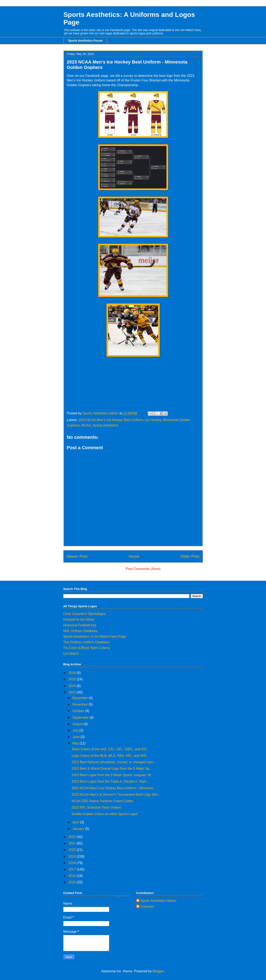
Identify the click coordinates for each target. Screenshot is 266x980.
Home (134, 556)
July (76, 730)
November (80, 704)
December (80, 698)
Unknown (147, 907)
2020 (72, 850)
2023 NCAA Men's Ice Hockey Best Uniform (111, 420)
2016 (72, 876)
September (81, 718)
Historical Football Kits (80, 625)
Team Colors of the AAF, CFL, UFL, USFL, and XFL (109, 749)
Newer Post (77, 556)
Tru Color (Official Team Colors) (87, 648)
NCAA (86, 425)
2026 (72, 673)
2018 (72, 863)
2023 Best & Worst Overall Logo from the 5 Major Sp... (112, 769)
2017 (72, 869)
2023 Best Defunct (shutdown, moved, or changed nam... (114, 762)
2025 (72, 679)
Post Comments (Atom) (143, 569)
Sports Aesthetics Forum (85, 41)
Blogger (158, 971)
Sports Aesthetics (105, 425)
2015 (72, 882)
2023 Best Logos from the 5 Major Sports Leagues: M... (112, 775)
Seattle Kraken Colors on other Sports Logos (105, 814)
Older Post (190, 556)
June (76, 737)
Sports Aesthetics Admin (158, 901)
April (76, 822)
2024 (72, 686)
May (76, 743)
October (79, 711)
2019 (72, 856)
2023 (72, 692)
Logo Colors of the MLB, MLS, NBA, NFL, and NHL (109, 756)
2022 (72, 837)
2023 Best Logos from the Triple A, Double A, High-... (111, 781)
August (78, 724)
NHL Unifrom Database (81, 631)
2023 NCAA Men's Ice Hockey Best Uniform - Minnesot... (113, 788)
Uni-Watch (71, 654)
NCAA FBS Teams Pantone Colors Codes (102, 801)
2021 (72, 843)
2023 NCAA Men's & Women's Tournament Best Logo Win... (116, 795)
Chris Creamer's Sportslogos (85, 614)
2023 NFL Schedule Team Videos (96, 807)
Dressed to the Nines (79, 619)
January (79, 829)
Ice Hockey (153, 420)
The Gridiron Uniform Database (86, 642)
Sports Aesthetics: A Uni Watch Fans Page (95, 637)
